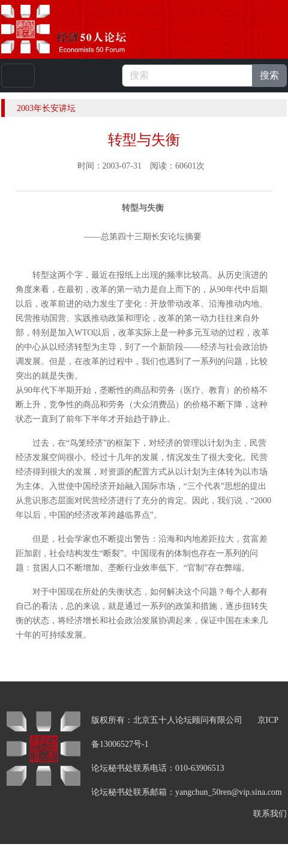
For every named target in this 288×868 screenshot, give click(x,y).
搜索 (269, 75)
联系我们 (270, 814)
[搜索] (187, 76)
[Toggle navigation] (18, 76)
